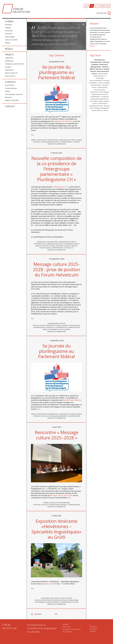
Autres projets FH (11, 73)
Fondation (106, 83)
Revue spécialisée (96, 80)
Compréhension (66, 142)
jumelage (93, 106)
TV (105, 76)
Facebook (93, 627)
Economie (106, 80)
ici (63, 237)
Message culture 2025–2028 (61, 495)
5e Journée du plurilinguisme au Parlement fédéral (56, 351)
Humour (94, 87)
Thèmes (9, 22)
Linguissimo (9, 58)
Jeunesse (99, 69)
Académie (95, 64)
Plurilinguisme (46, 142)
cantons (95, 103)
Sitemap (65, 624)
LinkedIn (93, 631)
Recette (93, 71)
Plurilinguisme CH (61, 187)
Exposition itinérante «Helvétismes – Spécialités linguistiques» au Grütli (56, 529)
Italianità (106, 101)
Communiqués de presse (14, 94)
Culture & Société (11, 40)
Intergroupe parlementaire (14, 64)
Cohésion (76, 142)
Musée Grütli (49, 584)
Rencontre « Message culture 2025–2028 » (57, 435)
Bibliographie (96, 67)
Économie (9, 34)
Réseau (9, 49)
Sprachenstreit (96, 85)
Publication (104, 64)
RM (103, 6)
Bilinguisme (105, 108)
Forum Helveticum (60, 600)
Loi (72, 248)
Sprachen (59, 246)
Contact (10, 106)
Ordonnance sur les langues (59, 329)
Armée (106, 110)
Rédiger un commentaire (57, 144)
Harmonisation (103, 74)
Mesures (107, 106)
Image (100, 101)
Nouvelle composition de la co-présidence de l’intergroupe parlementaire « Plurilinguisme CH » (56, 169)
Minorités (56, 142)
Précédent (38, 614)
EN (108, 6)
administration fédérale (63, 121)
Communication (98, 76)
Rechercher (101, 13)
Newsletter (94, 629)
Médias (8, 43)
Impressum (66, 627)
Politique (8, 28)
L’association (10, 85)
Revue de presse (103, 71)
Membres (8, 97)
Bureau (8, 91)
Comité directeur (11, 88)
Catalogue (97, 108)
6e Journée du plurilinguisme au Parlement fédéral (56, 72)
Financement (103, 103)
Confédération (39, 244)
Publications (9, 70)
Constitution (105, 97)
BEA (92, 108)
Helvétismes (9, 61)
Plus (32, 135)
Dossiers (8, 67)
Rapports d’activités (12, 100)
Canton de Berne (97, 110)
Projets (9, 55)
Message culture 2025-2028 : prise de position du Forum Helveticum (57, 269)
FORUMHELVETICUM (9, 626)
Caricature (105, 85)
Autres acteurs (10, 76)
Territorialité (47, 600)
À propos (10, 82)
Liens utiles (94, 101)
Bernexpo (100, 106)
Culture (75, 602)
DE (86, 6)
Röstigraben (40, 602)
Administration (103, 87)
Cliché (100, 83)
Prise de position (49, 246)
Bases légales (10, 37)
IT (97, 6)
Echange (48, 602)
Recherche (9, 31)
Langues (74, 246)
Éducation (8, 25)
